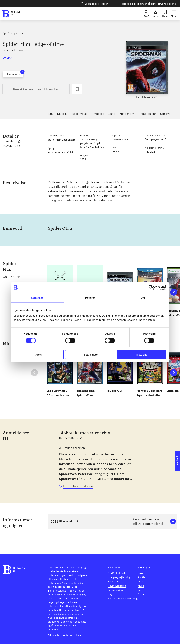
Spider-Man (16, 50)
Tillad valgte (90, 355)
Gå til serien (11, 277)
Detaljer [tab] (90, 298)
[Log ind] (155, 14)
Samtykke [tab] (37, 298)
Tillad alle (141, 355)
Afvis (39, 355)
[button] (112, 522)
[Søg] (146, 14)
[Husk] (165, 14)
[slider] (147, 70)
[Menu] (174, 14)
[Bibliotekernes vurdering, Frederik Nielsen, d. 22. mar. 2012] (78, 486)
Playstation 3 (14, 73)
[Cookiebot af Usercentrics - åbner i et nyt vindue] (151, 287)
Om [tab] (143, 298)
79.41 (116, 151)
